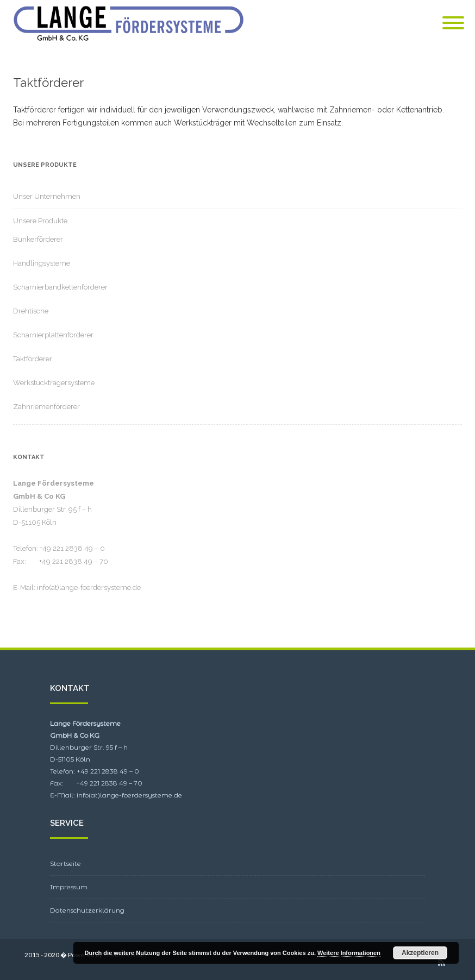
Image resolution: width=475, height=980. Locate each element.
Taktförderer (33, 359)
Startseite (65, 863)
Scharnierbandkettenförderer (60, 287)
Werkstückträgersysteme (54, 383)
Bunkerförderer (38, 239)
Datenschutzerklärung (87, 910)
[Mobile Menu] (453, 23)
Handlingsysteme (42, 263)
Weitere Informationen (349, 953)
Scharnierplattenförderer (53, 335)
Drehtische (31, 311)
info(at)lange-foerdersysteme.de (89, 588)
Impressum (69, 887)
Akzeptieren (420, 953)
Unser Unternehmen (47, 196)
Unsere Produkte (40, 221)
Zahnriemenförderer (46, 407)
